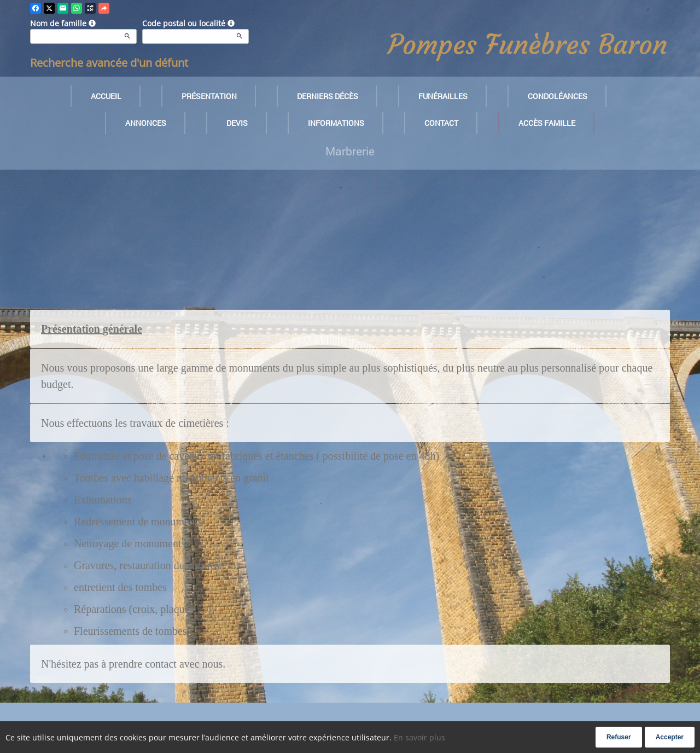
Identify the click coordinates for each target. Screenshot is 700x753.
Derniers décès (328, 96)
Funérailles (443, 96)
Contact (441, 123)
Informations (336, 123)
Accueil (106, 96)
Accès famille (547, 123)
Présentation (209, 96)
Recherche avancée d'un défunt (109, 63)
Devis (237, 123)
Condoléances (558, 96)
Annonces (146, 123)
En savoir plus (419, 737)
